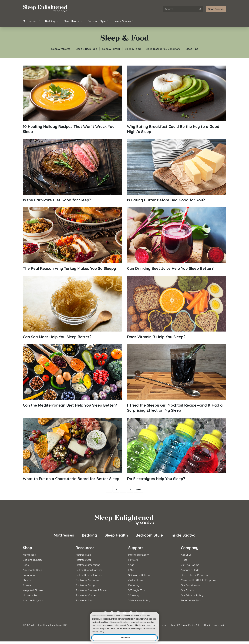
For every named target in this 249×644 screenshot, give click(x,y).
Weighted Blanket (33, 590)
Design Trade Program (194, 575)
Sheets (27, 580)
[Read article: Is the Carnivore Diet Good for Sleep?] (72, 171)
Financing (134, 585)
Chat (131, 565)
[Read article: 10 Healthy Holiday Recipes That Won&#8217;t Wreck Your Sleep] (72, 100)
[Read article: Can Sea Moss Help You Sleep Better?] (72, 307)
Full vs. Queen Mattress (89, 570)
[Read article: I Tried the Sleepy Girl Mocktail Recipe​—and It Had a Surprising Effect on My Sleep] (177, 378)
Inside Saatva (124, 21)
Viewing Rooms (190, 565)
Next (139, 489)
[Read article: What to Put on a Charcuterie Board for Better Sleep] (72, 449)
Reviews (133, 559)
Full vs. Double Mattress (89, 575)
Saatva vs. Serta (85, 600)
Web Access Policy (139, 600)
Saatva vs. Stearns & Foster (92, 590)
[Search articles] (183, 9)
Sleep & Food (133, 49)
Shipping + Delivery (139, 575)
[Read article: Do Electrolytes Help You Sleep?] (177, 449)
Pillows (27, 585)
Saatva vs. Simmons (87, 580)
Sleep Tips (192, 49)
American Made (190, 570)
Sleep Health (73, 21)
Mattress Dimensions (88, 565)
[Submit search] (200, 9)
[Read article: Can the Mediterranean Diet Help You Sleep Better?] (72, 376)
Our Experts (188, 590)
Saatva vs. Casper (86, 595)
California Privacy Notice (214, 625)
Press (184, 559)
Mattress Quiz (84, 559)
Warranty (134, 595)
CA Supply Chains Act (188, 625)
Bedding (52, 21)
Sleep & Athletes (61, 49)
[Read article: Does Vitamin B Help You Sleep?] (177, 307)
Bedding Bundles (33, 559)
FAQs (131, 570)
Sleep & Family (111, 49)
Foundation (30, 575)
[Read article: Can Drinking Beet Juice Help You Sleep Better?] (177, 239)
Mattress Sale (84, 554)
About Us (186, 554)
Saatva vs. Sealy (85, 585)
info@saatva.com (139, 554)
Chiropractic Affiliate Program (198, 580)
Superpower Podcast (193, 600)
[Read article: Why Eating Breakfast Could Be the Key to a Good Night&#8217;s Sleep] (177, 100)
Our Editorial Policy (192, 595)
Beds (26, 565)
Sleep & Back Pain (86, 49)
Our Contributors (191, 585)
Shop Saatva (216, 9)
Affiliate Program (33, 600)
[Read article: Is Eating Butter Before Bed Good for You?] (177, 171)
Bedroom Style (99, 21)
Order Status (136, 580)
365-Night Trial (137, 590)
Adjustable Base (32, 570)
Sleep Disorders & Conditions (163, 49)
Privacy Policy (168, 625)
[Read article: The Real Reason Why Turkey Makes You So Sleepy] (72, 239)
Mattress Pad (31, 595)
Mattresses (31, 21)
